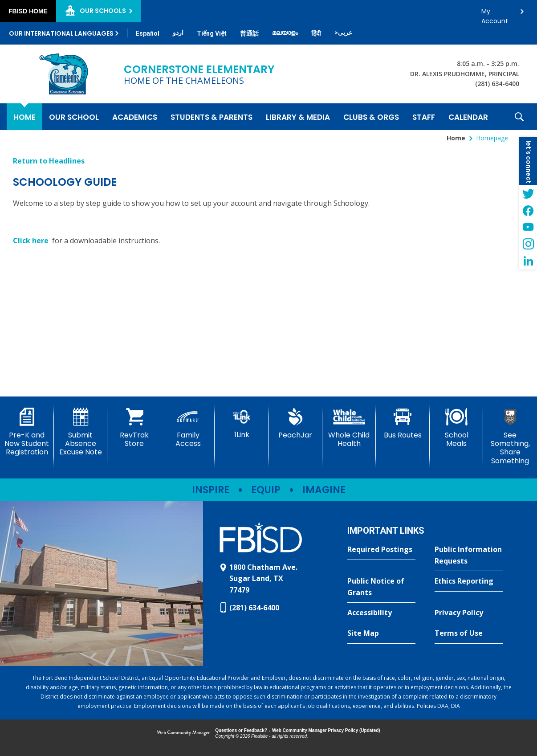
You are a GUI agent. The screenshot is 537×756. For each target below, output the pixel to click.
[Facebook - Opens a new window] (528, 210)
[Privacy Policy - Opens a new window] (469, 613)
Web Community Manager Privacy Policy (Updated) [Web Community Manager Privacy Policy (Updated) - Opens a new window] (326, 730)
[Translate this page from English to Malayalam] (285, 33)
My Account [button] (495, 14)
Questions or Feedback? (241, 730)
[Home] (24, 117)
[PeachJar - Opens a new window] (295, 424)
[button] (519, 117)
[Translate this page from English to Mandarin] (249, 33)
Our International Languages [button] (61, 33)
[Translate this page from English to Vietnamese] (212, 33)
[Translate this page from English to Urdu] (178, 33)
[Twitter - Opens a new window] (528, 193)
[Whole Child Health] (349, 428)
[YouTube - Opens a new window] (528, 227)
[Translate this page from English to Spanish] (148, 33)
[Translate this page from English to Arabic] (343, 33)
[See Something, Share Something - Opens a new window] (510, 437)
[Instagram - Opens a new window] (528, 244)
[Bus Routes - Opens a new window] (403, 424)
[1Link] (242, 423)
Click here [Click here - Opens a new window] (32, 241)
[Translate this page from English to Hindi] (316, 33)
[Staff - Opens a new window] (424, 117)
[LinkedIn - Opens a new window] (528, 261)
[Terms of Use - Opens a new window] (469, 633)
